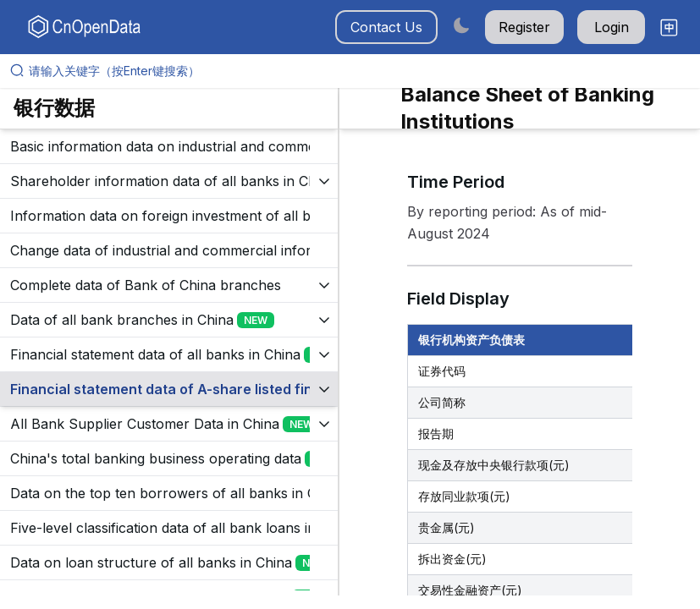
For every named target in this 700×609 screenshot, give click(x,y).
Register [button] (524, 27)
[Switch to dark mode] (461, 25)
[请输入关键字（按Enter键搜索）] (357, 71)
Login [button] (612, 27)
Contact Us (386, 27)
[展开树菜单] (169, 146)
